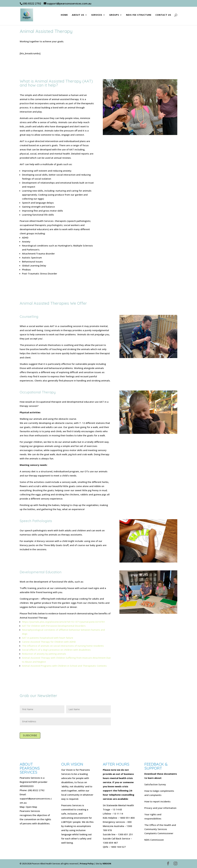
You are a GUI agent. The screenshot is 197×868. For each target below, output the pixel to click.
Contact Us (163, 15)
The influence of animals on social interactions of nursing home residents (63, 646)
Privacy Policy (87, 864)
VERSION (107, 864)
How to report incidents (157, 801)
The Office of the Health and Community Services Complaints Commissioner (160, 829)
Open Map (31, 807)
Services (97, 15)
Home (64, 15)
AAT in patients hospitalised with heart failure (48, 638)
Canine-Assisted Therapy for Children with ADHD (49, 642)
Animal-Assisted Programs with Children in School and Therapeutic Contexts (64, 666)
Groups (114, 15)
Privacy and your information (160, 808)
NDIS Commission (154, 840)
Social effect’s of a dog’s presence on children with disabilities (56, 650)
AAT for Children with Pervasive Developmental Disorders (54, 626)
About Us (78, 15)
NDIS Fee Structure (139, 15)
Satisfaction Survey (155, 784)
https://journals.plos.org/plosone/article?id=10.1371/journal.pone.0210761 (63, 622)
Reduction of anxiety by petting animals (44, 654)
